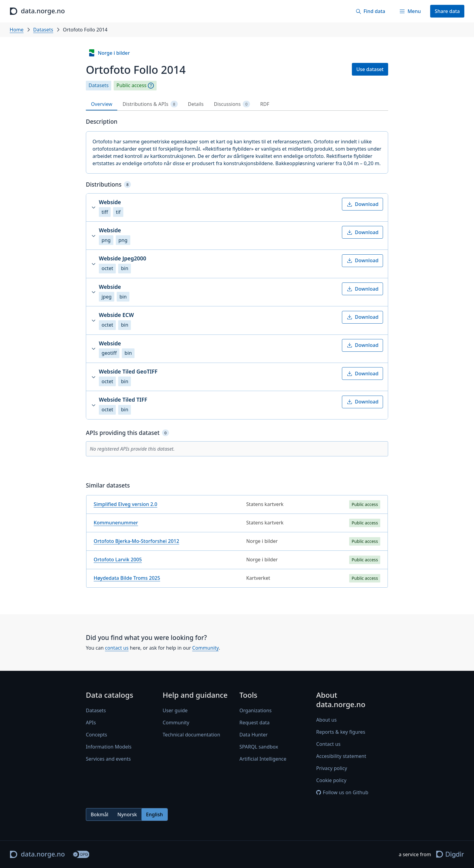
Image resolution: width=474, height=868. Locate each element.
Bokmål (99, 814)
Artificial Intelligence (263, 759)
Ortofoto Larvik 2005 (118, 560)
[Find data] (370, 11)
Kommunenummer (116, 523)
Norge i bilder (109, 53)
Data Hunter (254, 735)
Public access (131, 85)
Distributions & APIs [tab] (150, 104)
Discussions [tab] (232, 104)
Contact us (328, 744)
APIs (91, 723)
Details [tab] (196, 104)
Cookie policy (331, 781)
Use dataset (370, 69)
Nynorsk (127, 814)
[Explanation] (151, 86)
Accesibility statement (341, 756)
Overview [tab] (102, 104)
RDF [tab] (265, 104)
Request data (255, 723)
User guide (175, 711)
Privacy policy (332, 768)
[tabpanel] (237, 355)
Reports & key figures (341, 732)
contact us (117, 648)
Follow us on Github (342, 793)
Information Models (109, 747)
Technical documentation (191, 735)
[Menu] (410, 11)
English (154, 814)
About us (326, 720)
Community (206, 648)
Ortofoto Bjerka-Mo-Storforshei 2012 (136, 541)
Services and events (108, 759)
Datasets (43, 30)
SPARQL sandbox (259, 747)
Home (17, 30)
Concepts (96, 735)
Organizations (255, 711)
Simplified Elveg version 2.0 (125, 504)
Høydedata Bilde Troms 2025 (127, 578)
